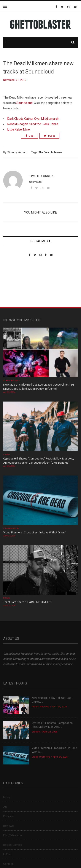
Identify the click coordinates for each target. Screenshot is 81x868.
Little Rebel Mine (19, 129)
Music (6, 598)
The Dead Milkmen (50, 152)
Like (29, 136)
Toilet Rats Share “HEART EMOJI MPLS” (27, 602)
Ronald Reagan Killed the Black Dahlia (33, 124)
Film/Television (13, 835)
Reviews (8, 826)
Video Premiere (11, 528)
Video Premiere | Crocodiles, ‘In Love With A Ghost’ (35, 532)
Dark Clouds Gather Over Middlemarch (33, 119)
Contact (8, 864)
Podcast (8, 816)
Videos (7, 455)
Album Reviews (11, 381)
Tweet (49, 136)
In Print (7, 854)
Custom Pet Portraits (16, 286)
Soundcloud (25, 103)
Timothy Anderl (17, 152)
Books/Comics (13, 845)
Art (5, 807)
